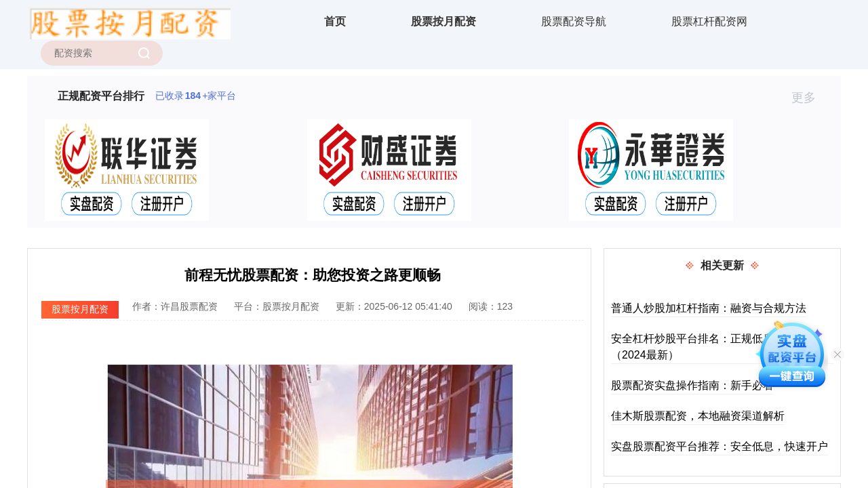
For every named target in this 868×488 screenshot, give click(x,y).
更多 (809, 98)
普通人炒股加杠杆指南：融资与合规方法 (709, 308)
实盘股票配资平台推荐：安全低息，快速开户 (719, 446)
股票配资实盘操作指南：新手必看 (692, 385)
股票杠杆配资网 (709, 21)
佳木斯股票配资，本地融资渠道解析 (698, 416)
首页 (335, 21)
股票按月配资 (443, 21)
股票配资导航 (574, 21)
